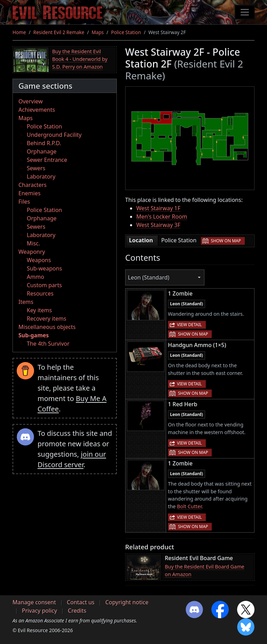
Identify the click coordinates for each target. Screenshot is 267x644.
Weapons (39, 260)
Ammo (35, 277)
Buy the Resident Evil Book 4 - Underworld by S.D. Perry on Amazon (80, 59)
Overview (31, 101)
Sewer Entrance (47, 160)
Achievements (37, 110)
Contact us (81, 602)
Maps (98, 32)
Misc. (33, 243)
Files (24, 202)
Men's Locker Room (162, 217)
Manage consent (34, 602)
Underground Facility (54, 135)
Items (26, 302)
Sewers (36, 168)
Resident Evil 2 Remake (59, 32)
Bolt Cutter (189, 506)
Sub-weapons (44, 268)
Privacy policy (39, 611)
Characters (33, 185)
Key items (39, 310)
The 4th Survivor (48, 344)
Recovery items (47, 319)
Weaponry (32, 252)
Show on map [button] (226, 241)
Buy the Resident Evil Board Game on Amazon (205, 570)
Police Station (126, 32)
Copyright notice (127, 602)
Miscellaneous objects (47, 327)
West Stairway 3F (158, 225)
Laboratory (41, 176)
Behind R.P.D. (44, 143)
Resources (40, 293)
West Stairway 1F (158, 208)
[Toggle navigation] (245, 12)
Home (19, 32)
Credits (77, 611)
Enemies (30, 193)
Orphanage (42, 151)
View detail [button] (189, 325)
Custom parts (44, 285)
